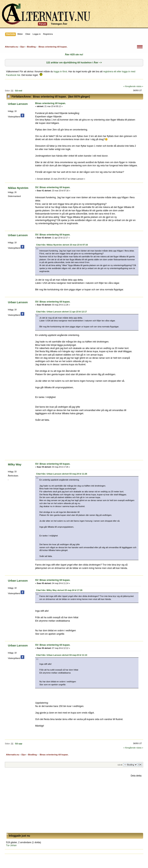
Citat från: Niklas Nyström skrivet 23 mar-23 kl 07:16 (62, 245)
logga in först (60, 72)
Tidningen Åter (59, 24)
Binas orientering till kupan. (50, 103)
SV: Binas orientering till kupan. (53, 187)
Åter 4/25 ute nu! (74, 55)
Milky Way (15, 464)
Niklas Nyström (18, 188)
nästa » (140, 86)
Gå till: (120, 765)
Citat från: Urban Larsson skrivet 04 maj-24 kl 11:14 (62, 655)
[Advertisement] (74, 805)
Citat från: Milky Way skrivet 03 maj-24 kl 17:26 (59, 590)
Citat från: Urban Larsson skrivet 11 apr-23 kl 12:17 (61, 312)
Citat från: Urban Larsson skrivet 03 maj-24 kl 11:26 (62, 474)
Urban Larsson (18, 104)
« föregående (129, 86)
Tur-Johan (11, 845)
